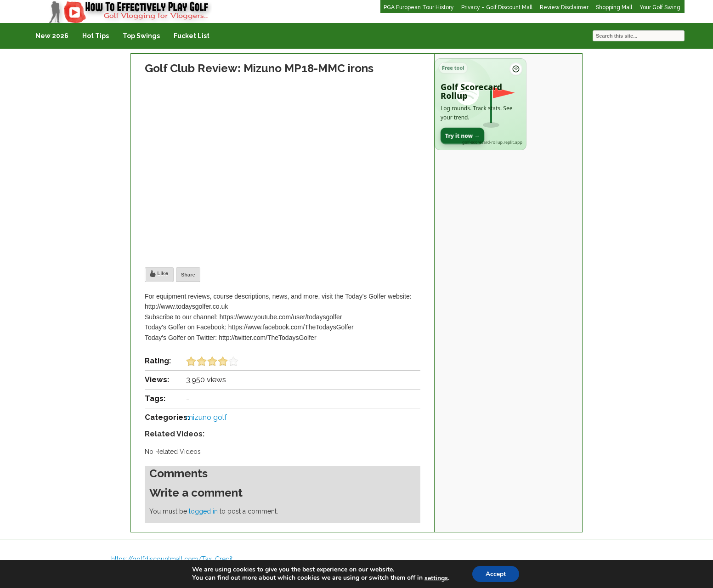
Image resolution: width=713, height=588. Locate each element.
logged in (203, 511)
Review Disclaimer (564, 7)
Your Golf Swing (660, 7)
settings (436, 578)
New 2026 (52, 36)
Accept (496, 574)
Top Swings (141, 36)
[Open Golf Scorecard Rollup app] (481, 104)
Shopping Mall (614, 7)
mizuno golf (207, 417)
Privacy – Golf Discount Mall (497, 7)
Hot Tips (96, 36)
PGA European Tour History (419, 7)
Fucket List (192, 36)
